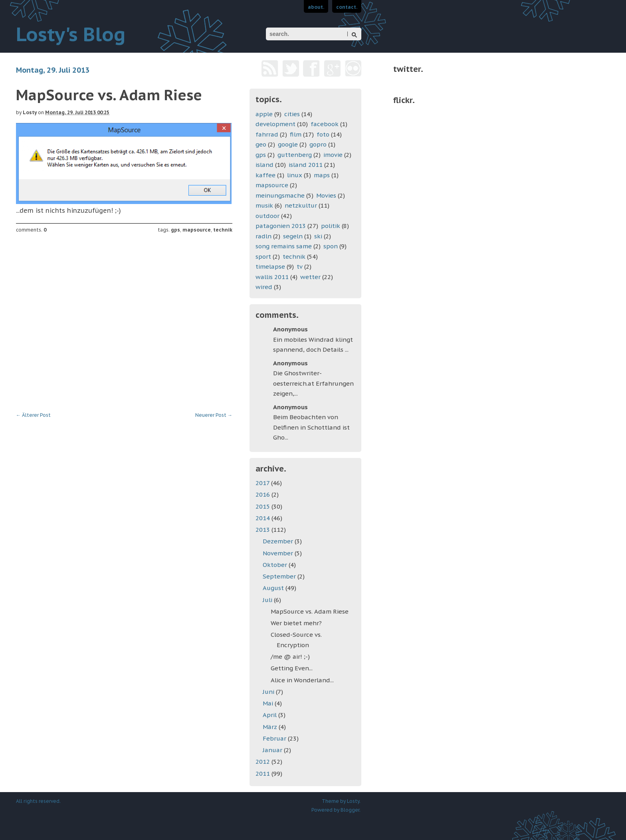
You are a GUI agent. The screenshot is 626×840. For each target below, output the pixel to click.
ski (318, 236)
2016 (263, 494)
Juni (269, 692)
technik (223, 230)
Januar (273, 750)
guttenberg (295, 155)
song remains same (284, 246)
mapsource (197, 230)
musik (264, 205)
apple (264, 114)
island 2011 (306, 165)
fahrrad (267, 134)
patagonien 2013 (281, 226)
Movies (326, 195)
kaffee (265, 175)
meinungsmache (280, 195)
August (274, 588)
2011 (263, 774)
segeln (293, 236)
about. (316, 7)
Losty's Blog (71, 34)
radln (263, 236)
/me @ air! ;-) (290, 657)
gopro (318, 144)
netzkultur (301, 205)
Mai (269, 703)
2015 (263, 506)
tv (300, 266)
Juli (268, 600)
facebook (325, 124)
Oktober (276, 565)
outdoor (267, 216)
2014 (263, 518)
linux (295, 175)
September (280, 576)
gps (175, 230)
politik (331, 226)
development (275, 124)
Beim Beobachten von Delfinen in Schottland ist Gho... (311, 427)
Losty (30, 112)
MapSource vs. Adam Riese (310, 611)
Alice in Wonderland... (302, 680)
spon (331, 246)
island (264, 165)
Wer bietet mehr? (296, 623)
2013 (263, 530)
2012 (263, 762)
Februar (275, 738)
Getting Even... (292, 668)
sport (263, 257)
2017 (263, 483)
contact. (347, 7)
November (279, 553)
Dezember (279, 541)
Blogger (350, 810)
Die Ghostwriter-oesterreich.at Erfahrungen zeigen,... (313, 383)
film (296, 134)
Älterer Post (33, 415)
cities (292, 114)
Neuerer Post (214, 415)
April (270, 715)
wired (264, 287)
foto (323, 134)
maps (322, 175)
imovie (333, 155)
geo (261, 144)
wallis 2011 (272, 277)
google (288, 144)
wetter (310, 277)
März (271, 727)
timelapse (270, 266)
